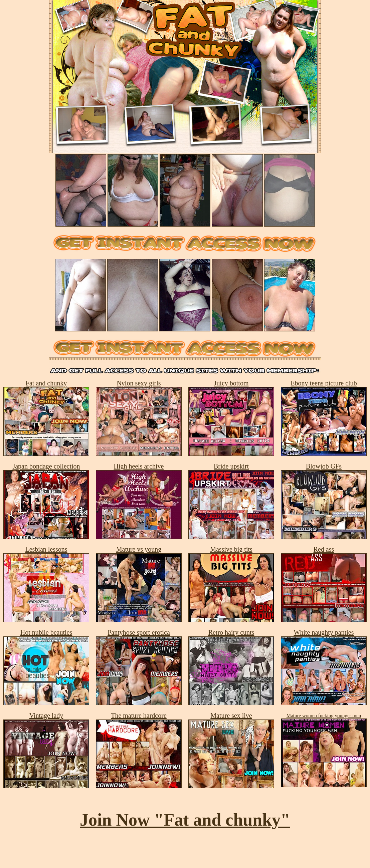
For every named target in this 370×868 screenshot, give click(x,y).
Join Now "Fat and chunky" (185, 820)
